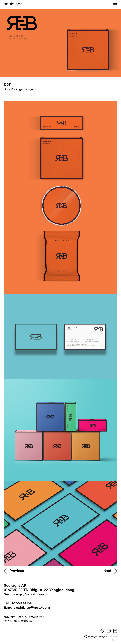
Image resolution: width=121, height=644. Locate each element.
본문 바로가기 (0, 0)
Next (107, 571)
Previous (17, 571)
